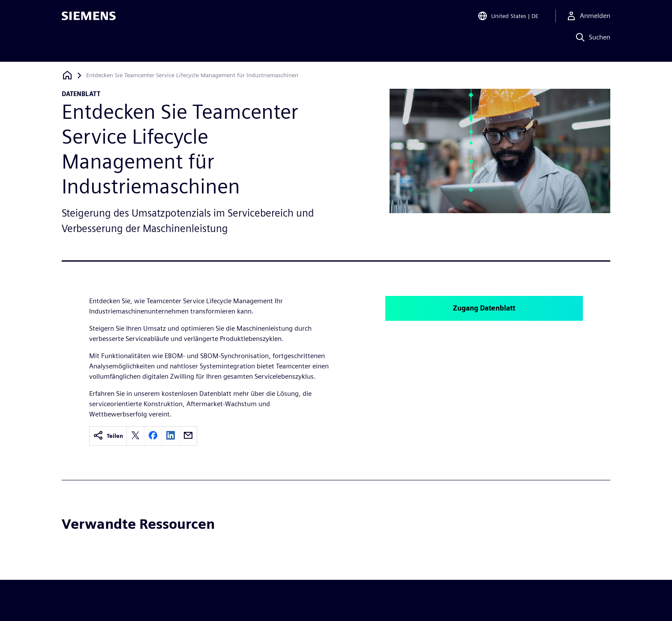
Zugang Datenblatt (484, 308)
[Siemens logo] (89, 19)
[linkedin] (171, 436)
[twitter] (135, 436)
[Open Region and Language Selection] (508, 19)
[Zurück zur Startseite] (67, 75)
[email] (188, 436)
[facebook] (153, 436)
